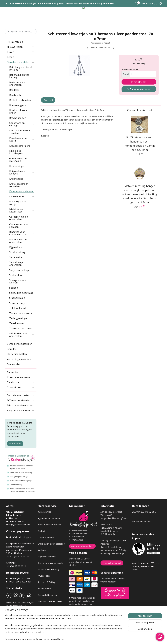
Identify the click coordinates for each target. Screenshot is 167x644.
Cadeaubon (13, 372)
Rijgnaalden (16, 247)
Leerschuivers (22, 196)
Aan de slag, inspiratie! (111, 512)
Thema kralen (21, 387)
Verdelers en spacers (21, 313)
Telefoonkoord (17, 308)
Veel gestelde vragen (47, 595)
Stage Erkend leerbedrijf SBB (114, 518)
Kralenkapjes (16, 179)
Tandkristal (21, 382)
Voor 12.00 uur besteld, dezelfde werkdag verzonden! (87, 3)
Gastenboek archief (141, 521)
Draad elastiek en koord (22, 140)
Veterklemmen (17, 323)
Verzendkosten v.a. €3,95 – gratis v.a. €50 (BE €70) (31, 3)
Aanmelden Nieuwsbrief (82, 546)
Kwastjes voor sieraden (22, 191)
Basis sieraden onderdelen (17, 84)
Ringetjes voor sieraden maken (22, 233)
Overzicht (48, 100)
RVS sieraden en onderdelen (18, 241)
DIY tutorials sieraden (21, 400)
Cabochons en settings (22, 124)
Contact (41, 531)
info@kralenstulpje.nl (22, 537)
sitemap (94, 639)
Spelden (14, 288)
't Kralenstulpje (15, 42)
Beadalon (14, 90)
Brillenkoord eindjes (20, 100)
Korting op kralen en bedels (50, 563)
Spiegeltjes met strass (21, 293)
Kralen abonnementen (19, 377)
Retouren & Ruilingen (47, 582)
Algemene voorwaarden (49, 518)
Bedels (21, 57)
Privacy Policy (44, 576)
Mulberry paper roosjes (18, 203)
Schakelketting (17, 252)
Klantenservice (44, 512)
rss (100, 639)
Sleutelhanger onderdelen (17, 264)
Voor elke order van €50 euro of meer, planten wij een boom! (145, 566)
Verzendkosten (44, 589)
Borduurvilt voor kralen (18, 112)
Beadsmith (15, 95)
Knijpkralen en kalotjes (22, 172)
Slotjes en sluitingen (22, 270)
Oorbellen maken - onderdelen (22, 218)
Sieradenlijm (16, 257)
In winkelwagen (139, 82)
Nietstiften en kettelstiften (22, 210)
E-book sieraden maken (20, 405)
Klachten (42, 550)
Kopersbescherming (47, 557)
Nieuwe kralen (21, 47)
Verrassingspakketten (19, 359)
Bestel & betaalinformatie (50, 525)
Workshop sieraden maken (50, 601)
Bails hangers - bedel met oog (21, 68)
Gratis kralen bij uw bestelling (51, 544)
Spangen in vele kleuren (18, 281)
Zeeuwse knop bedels (21, 328)
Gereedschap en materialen (18, 160)
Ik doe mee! (15, 444)
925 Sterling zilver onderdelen (22, 335)
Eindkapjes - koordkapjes (16, 152)
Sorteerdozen (17, 275)
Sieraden (21, 349)
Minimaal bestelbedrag (48, 569)
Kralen (21, 52)
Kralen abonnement (112, 563)
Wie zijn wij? (106, 515)
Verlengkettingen (19, 318)
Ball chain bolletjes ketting (19, 76)
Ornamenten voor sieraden (19, 226)
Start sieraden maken (21, 395)
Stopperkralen (17, 298)
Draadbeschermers (20, 146)
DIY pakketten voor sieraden (20, 132)
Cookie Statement (46, 537)
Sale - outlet (21, 364)
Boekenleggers (18, 105)
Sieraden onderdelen (21, 62)
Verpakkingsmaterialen (21, 344)
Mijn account (149, 3)
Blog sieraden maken (21, 411)
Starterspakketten (17, 354)
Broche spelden (18, 118)
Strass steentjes (22, 303)
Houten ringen (17, 166)
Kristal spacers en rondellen (19, 185)
